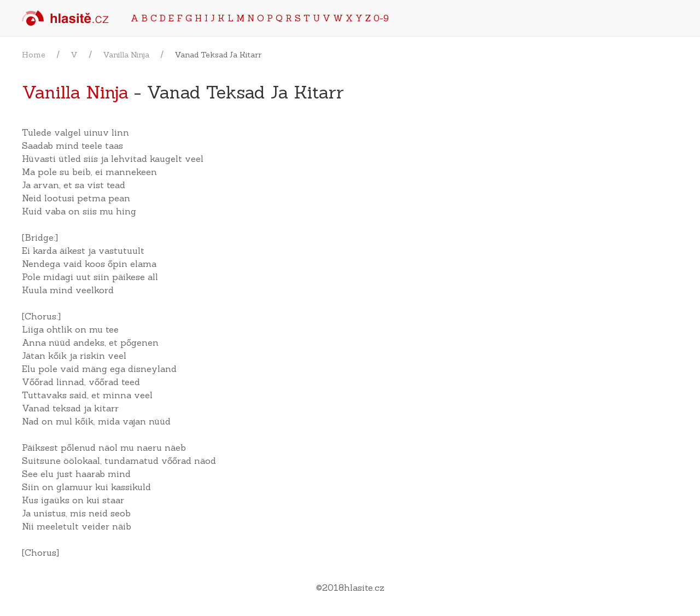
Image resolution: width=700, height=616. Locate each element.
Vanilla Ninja (126, 55)
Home (34, 55)
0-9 (381, 18)
